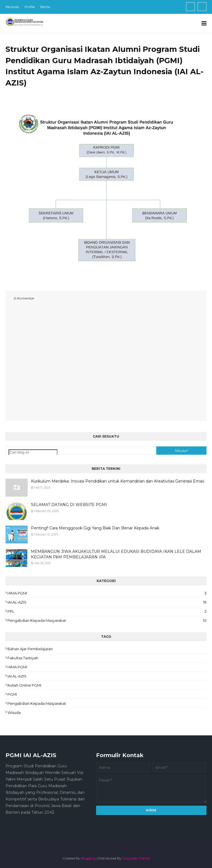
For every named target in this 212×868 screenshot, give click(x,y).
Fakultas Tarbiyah (23, 658)
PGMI (12, 694)
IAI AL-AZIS (107, 602)
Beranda (12, 7)
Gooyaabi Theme (136, 858)
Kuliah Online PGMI (24, 685)
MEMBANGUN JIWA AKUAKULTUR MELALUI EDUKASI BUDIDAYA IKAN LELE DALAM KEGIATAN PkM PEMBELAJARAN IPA (116, 554)
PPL (107, 611)
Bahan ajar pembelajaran (30, 649)
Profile (30, 7)
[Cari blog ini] (33, 452)
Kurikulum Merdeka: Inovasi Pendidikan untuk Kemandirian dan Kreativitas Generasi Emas (117, 481)
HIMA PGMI (107, 593)
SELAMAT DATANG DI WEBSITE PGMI (69, 505)
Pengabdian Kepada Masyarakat (107, 620)
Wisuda (14, 712)
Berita (45, 7)
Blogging (88, 858)
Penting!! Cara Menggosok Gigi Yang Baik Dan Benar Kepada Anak (95, 528)
